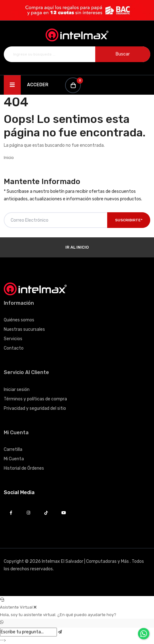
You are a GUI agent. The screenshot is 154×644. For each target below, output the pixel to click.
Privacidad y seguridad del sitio (35, 408)
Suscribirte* (129, 220)
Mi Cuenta (14, 459)
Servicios (13, 339)
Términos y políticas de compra (35, 399)
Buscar (123, 54)
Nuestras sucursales (24, 329)
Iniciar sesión (17, 390)
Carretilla (13, 449)
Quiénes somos (19, 320)
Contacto (14, 348)
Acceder (38, 85)
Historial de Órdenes (24, 468)
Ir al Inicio (77, 247)
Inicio (9, 158)
